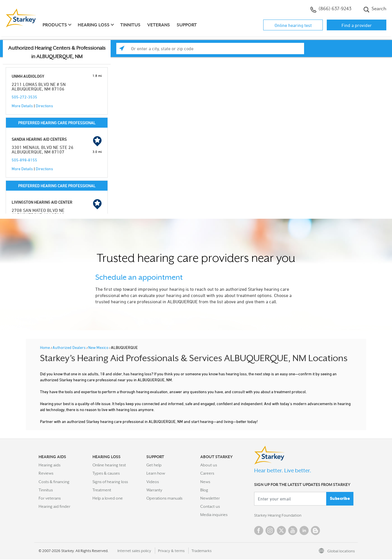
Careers (207, 473)
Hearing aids (49, 465)
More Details (22, 106)
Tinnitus (130, 25)
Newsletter (210, 498)
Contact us (210, 506)
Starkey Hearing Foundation (279, 516)
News (205, 482)
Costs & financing (54, 482)
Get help (154, 465)
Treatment (102, 490)
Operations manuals (164, 498)
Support (187, 25)
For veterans (50, 498)
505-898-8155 (24, 160)
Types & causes (106, 473)
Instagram (270, 531)
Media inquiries (214, 515)
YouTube (293, 531)
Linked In (304, 531)
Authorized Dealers (69, 347)
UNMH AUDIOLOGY (28, 76)
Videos (153, 482)
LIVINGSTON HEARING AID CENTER (42, 202)
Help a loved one (108, 498)
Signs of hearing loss (110, 482)
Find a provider (357, 25)
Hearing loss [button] (94, 25)
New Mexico (99, 347)
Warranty (154, 490)
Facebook (259, 531)
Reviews (46, 473)
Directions (44, 106)
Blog (204, 490)
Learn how (156, 473)
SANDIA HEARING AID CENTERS (39, 139)
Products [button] (55, 25)
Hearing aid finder (54, 506)
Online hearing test (293, 25)
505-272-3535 (24, 97)
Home (45, 347)
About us (209, 465)
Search (375, 9)
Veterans (159, 25)
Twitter (281, 531)
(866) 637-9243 (331, 9)
